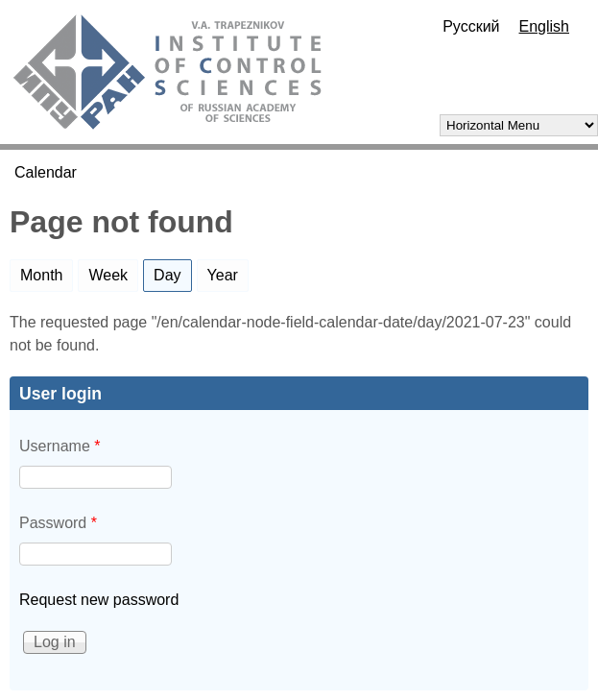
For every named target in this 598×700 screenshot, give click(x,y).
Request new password (99, 600)
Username (60, 446)
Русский (471, 26)
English (544, 26)
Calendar (46, 172)
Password (58, 523)
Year (223, 275)
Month (41, 275)
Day (172, 272)
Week (108, 275)
